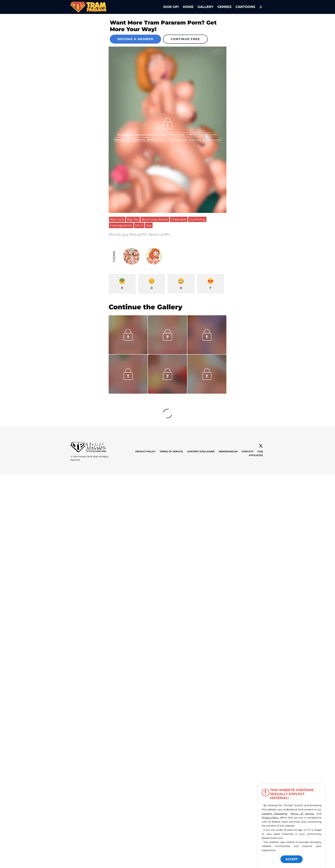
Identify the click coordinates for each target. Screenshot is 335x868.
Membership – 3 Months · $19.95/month (139, 140)
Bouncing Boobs (155, 219)
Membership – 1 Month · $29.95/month (192, 135)
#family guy (119, 234)
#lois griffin (139, 234)
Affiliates (256, 455)
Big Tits (133, 219)
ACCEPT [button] (292, 859)
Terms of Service (171, 451)
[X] (261, 446)
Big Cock (117, 219)
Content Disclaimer (201, 451)
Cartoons (245, 7)
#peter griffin (159, 234)
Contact (248, 451)
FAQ (260, 451)
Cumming (197, 219)
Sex (149, 225)
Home (188, 7)
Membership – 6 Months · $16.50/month (195, 140)
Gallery (205, 7)
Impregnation (121, 225)
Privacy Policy (145, 451)
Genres (224, 7)
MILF (139, 225)
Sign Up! (171, 7)
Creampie (179, 219)
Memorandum (228, 451)
